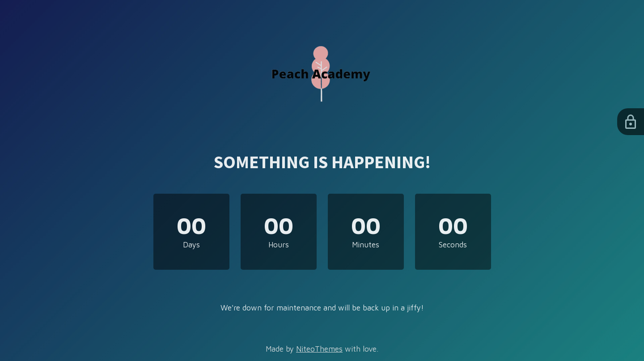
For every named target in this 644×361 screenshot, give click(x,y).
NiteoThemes (319, 349)
